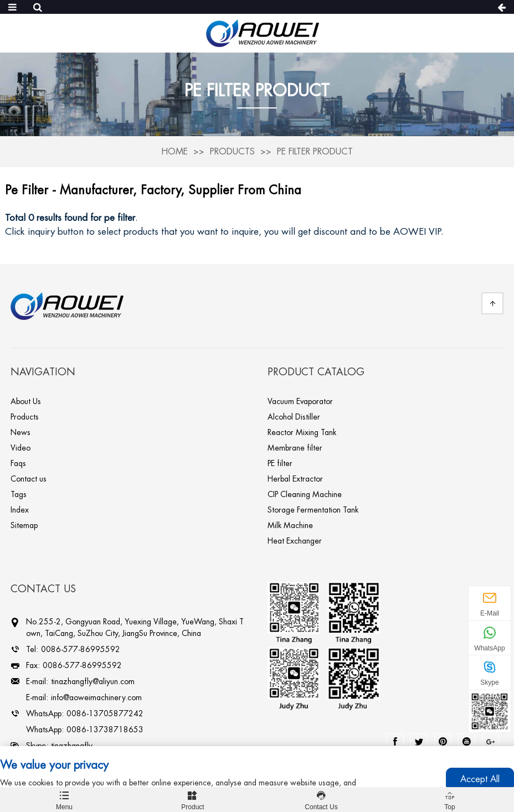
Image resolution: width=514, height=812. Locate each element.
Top (450, 799)
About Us (26, 401)
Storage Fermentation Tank (313, 510)
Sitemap (24, 525)
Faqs (18, 463)
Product (193, 799)
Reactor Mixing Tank (302, 432)
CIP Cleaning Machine (305, 494)
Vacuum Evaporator (300, 401)
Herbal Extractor (295, 479)
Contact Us (321, 799)
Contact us (29, 479)
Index (20, 510)
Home (174, 152)
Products (232, 152)
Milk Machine (290, 525)
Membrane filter (295, 448)
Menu (64, 799)
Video (20, 448)
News (20, 432)
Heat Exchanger (295, 541)
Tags (19, 494)
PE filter (280, 463)
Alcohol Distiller (294, 417)
